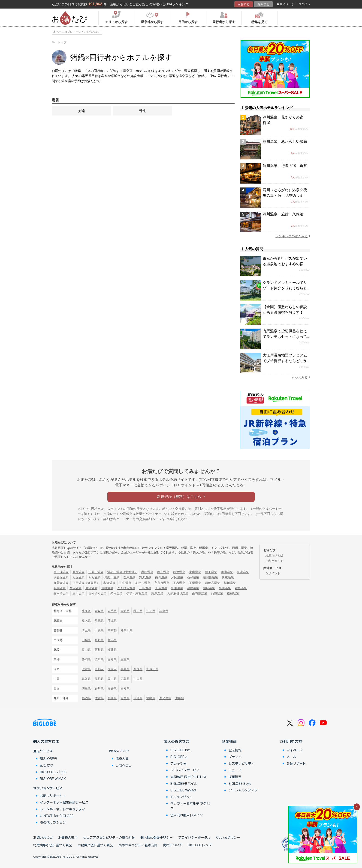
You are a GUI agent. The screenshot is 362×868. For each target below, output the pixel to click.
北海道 (86, 611)
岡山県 (112, 679)
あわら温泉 (143, 583)
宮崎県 (151, 698)
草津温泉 (243, 572)
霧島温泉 (241, 588)
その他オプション (53, 822)
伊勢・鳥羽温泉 (137, 593)
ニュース (235, 770)
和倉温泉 (109, 583)
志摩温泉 (157, 593)
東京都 (112, 630)
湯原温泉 (193, 588)
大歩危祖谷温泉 (178, 593)
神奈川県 (127, 630)
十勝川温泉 (96, 572)
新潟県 (112, 640)
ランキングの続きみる (293, 236)
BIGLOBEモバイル (53, 772)
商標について (173, 845)
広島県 (125, 679)
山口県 (138, 679)
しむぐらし (124, 765)
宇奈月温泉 (162, 583)
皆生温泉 (177, 588)
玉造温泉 (161, 588)
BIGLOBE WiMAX (53, 779)
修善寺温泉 (61, 583)
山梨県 (86, 640)
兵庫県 (125, 669)
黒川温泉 (225, 588)
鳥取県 (86, 679)
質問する (263, 4)
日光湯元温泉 (97, 593)
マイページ (286, 4)
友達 (81, 111)
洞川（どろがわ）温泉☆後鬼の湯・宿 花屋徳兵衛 (285, 193)
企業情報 (229, 741)
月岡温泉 (177, 577)
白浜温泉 (75, 588)
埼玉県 (86, 630)
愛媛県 (112, 688)
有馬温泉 (60, 588)
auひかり (47, 765)
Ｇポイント (273, 573)
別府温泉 (209, 588)
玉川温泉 (78, 593)
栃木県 (86, 621)
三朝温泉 (145, 588)
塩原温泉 (129, 577)
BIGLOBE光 (48, 758)
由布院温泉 (200, 593)
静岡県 (86, 659)
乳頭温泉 (147, 572)
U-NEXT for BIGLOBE (57, 816)
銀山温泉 (227, 572)
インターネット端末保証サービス (64, 802)
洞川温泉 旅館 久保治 (283, 214)
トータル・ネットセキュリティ (63, 809)
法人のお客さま (177, 741)
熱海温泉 (217, 593)
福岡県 (86, 698)
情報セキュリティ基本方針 (138, 845)
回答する (244, 4)
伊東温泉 (228, 577)
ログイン (304, 4)
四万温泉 (94, 577)
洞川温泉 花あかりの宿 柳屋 (285, 120)
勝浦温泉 (91, 588)
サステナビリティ (241, 763)
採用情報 (235, 777)
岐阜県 (99, 659)
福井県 (112, 650)
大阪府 (112, 669)
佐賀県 (99, 698)
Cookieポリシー (228, 837)
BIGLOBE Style (240, 783)
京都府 (99, 669)
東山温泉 (195, 572)
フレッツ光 (178, 763)
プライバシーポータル (194, 837)
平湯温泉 (195, 583)
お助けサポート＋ (53, 796)
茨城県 (112, 621)
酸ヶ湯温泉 (61, 593)
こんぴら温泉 (126, 588)
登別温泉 (78, 572)
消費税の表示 (68, 837)
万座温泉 (78, 577)
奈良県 (138, 669)
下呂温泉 (179, 583)
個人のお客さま (46, 741)
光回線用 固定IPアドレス (188, 777)
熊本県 (125, 698)
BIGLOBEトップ (200, 845)
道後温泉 (107, 588)
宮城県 (125, 611)
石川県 (99, 650)
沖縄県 (180, 698)
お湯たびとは (274, 555)
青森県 (99, 611)
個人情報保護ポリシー (157, 837)
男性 (142, 111)
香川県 (99, 688)
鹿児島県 (165, 698)
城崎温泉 (230, 583)
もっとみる (301, 377)
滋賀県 (86, 669)
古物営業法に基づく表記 (95, 845)
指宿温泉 (233, 593)
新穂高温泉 (213, 583)
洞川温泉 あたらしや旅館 (285, 141)
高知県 (125, 688)
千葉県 (99, 630)
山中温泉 (125, 583)
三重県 (125, 659)
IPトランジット (181, 797)
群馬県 (99, 621)
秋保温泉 (179, 572)
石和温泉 (193, 577)
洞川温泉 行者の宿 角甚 (285, 166)
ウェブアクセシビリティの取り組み (109, 837)
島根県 (99, 679)
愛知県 (112, 659)
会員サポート (296, 763)
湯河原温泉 (210, 577)
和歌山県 (152, 669)
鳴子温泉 (163, 572)
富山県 (86, 650)
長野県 (99, 640)
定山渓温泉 (61, 572)
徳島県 (86, 688)
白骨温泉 (161, 577)
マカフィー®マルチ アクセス (190, 806)
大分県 (138, 698)
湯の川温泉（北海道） (122, 572)
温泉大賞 (122, 758)
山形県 (151, 611)
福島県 (164, 611)
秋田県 (138, 611)
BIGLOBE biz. (181, 750)
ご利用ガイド (274, 561)
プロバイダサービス (185, 770)
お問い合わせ (43, 837)
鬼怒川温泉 (112, 577)
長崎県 (112, 698)
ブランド (235, 757)
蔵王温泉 (211, 572)
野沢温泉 (145, 577)
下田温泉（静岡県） (86, 583)
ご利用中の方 (291, 741)
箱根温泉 (116, 593)
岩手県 (112, 611)
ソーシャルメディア (243, 790)
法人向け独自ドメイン (187, 815)
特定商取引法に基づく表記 (53, 845)
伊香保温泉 (61, 577)
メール (291, 757)
